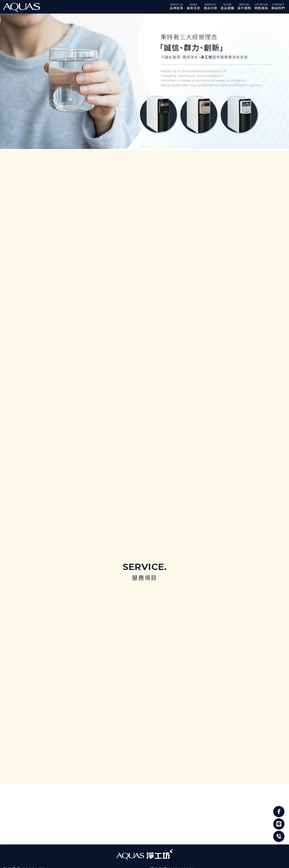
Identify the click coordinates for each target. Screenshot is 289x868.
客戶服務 (244, 8)
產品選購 (227, 8)
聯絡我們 (278, 8)
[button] (142, 146)
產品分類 (210, 8)
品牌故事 (177, 8)
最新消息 (193, 8)
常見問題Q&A (178, 721)
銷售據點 (261, 8)
